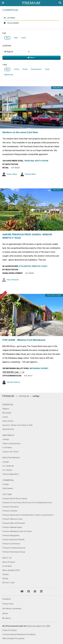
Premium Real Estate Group (14, 552)
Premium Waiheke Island (12, 527)
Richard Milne (28, 174)
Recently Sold (8, 429)
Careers (6, 575)
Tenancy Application (11, 474)
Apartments (8, 435)
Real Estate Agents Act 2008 (38, 626)
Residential (8, 405)
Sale (16, 38)
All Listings (7, 413)
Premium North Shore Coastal (15, 499)
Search (7, 618)
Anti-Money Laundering (12, 609)
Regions (6, 409)
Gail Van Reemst (11, 382)
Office (17, 69)
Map (32, 58)
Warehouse (9, 75)
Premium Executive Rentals (13, 540)
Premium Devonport (11, 507)
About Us (7, 558)
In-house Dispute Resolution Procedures (19, 635)
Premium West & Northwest (14, 523)
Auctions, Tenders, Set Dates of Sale (17, 425)
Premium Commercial (11, 544)
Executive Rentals (11, 458)
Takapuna (29, 161)
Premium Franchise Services (14, 548)
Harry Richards (11, 280)
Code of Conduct (10, 630)
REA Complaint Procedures (13, 639)
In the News (7, 448)
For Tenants (7, 470)
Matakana (35, 369)
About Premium (9, 562)
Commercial (10, 10)
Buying (5, 579)
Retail (25, 69)
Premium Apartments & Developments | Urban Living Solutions (28, 515)
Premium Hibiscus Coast (12, 519)
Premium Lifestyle (10, 511)
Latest (5, 417)
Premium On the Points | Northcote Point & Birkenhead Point (27, 503)
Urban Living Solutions (12, 444)
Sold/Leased (11, 23)
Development (36, 69)
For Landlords (8, 466)
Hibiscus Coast (40, 266)
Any (7, 38)
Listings (9, 18)
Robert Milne (10, 174)
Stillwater (25, 266)
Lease (24, 38)
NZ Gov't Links (9, 583)
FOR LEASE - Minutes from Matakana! (24, 340)
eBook (5, 614)
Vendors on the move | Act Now (20, 132)
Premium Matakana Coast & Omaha (17, 532)
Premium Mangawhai (11, 536)
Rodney (45, 369)
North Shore (42, 161)
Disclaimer (7, 599)
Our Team (7, 495)
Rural (47, 69)
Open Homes (8, 421)
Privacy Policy (8, 604)
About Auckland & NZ (11, 570)
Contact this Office (10, 452)
